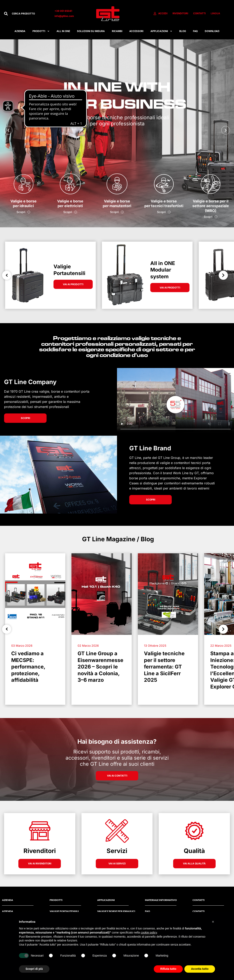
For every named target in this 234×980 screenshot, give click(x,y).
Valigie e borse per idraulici (116, 911)
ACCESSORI (136, 31)
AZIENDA (8, 911)
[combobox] (29, 14)
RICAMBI (117, 31)
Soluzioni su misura (91, 31)
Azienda (20, 31)
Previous (7, 275)
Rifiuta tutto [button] (168, 969)
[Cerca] (6, 14)
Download (212, 31)
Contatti (199, 911)
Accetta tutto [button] (200, 969)
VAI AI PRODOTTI (73, 284)
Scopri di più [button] (34, 969)
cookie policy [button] (149, 932)
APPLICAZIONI (161, 31)
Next (223, 275)
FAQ (195, 31)
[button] (8, 130)
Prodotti (41, 31)
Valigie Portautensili (64, 911)
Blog (183, 31)
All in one (63, 31)
